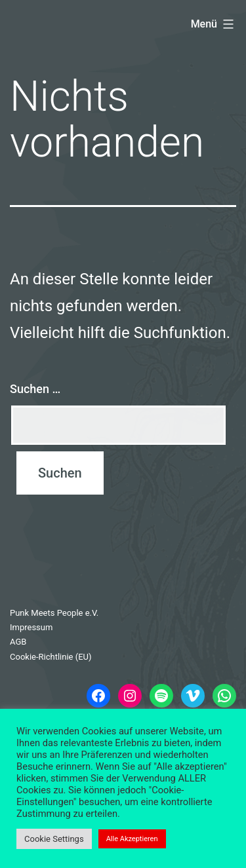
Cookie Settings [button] (54, 839)
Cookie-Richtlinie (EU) (51, 657)
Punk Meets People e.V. (54, 613)
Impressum (31, 627)
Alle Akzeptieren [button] (132, 839)
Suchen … (35, 389)
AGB (18, 642)
